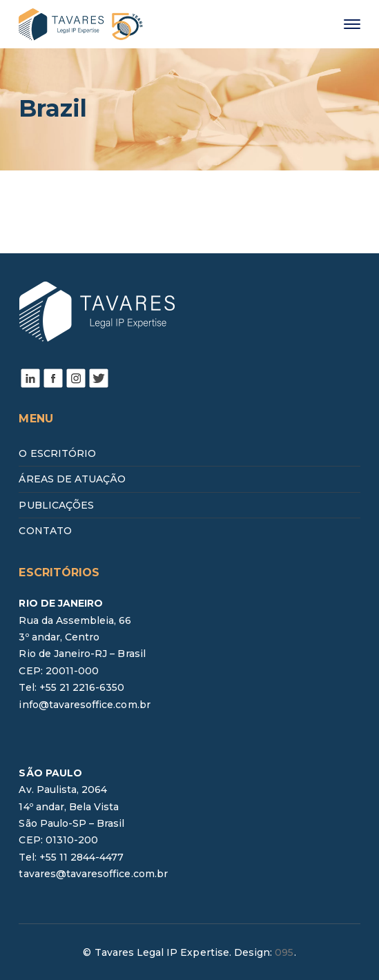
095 (284, 952)
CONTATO (45, 531)
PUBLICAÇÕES (56, 505)
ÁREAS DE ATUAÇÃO (72, 479)
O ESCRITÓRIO (57, 453)
